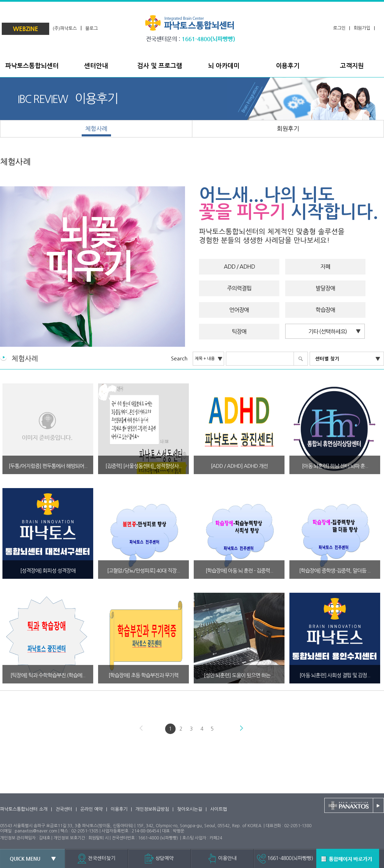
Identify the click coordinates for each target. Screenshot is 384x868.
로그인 (339, 28)
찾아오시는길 (190, 809)
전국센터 (64, 809)
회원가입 (362, 28)
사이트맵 (219, 809)
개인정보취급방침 (152, 809)
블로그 (91, 28)
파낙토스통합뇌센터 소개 (24, 809)
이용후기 (119, 809)
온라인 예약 (91, 809)
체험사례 (15, 162)
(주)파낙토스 (65, 28)
